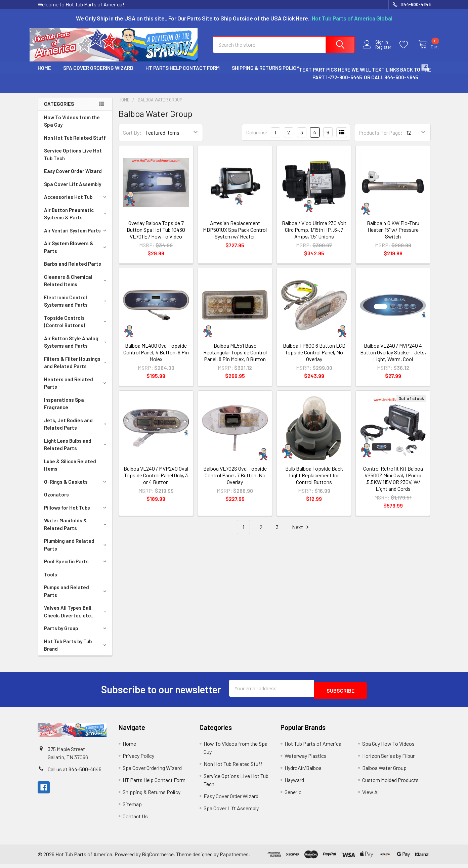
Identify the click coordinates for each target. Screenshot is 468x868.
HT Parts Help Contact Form (183, 74)
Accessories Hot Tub (76, 203)
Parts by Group (76, 634)
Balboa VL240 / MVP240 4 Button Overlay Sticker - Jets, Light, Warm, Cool (393, 358)
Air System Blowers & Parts (76, 253)
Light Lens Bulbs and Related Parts (77, 451)
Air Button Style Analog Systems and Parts (77, 348)
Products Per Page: (380, 139)
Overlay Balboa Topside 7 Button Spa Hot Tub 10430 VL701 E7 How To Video (156, 236)
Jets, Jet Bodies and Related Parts (77, 430)
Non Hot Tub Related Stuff (75, 144)
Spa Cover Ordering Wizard (98, 74)
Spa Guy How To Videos (388, 747)
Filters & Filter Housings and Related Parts (77, 369)
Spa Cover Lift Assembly (73, 190)
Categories (59, 110)
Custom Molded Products (390, 784)
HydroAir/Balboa (303, 771)
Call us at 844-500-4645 (75, 773)
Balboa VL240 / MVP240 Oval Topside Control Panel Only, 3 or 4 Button (156, 481)
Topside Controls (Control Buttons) (77, 328)
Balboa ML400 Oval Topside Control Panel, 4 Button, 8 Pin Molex (156, 358)
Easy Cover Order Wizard (73, 177)
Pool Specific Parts (76, 567)
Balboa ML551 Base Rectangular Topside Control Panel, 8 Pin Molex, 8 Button (235, 358)
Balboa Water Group (384, 771)
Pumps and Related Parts (76, 597)
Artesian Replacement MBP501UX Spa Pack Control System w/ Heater (235, 236)
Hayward (294, 784)
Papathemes (234, 858)
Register (378, 51)
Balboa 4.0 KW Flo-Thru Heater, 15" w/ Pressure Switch (393, 236)
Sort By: (132, 139)
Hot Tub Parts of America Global (352, 18)
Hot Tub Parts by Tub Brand (76, 651)
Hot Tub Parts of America (313, 747)
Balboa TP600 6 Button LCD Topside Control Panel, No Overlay (314, 358)
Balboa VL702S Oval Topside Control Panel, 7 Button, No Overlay (235, 481)
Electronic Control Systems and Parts (77, 307)
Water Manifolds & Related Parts (76, 530)
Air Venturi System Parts (76, 236)
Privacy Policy (138, 759)
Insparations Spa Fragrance (64, 410)
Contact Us (135, 820)
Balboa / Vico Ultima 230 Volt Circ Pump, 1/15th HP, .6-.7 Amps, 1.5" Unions (314, 236)
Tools (51, 580)
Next (301, 533)
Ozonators (56, 501)
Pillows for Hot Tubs (76, 514)
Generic (293, 796)
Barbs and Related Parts (73, 270)
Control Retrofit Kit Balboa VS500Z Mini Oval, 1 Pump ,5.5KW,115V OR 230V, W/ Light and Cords (393, 485)
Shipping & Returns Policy (266, 74)
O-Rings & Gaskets (76, 488)
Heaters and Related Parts (76, 389)
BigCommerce (158, 858)
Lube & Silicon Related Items (70, 471)
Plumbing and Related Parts (76, 551)
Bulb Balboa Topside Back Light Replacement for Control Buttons (314, 481)
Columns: (257, 138)
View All (371, 796)
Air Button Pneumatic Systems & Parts (77, 220)
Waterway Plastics (306, 759)
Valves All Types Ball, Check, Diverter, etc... (77, 618)
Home (44, 74)
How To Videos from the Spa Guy (72, 127)
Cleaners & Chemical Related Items (77, 287)
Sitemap (132, 808)
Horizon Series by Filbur (388, 759)
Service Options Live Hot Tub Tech (73, 160)
